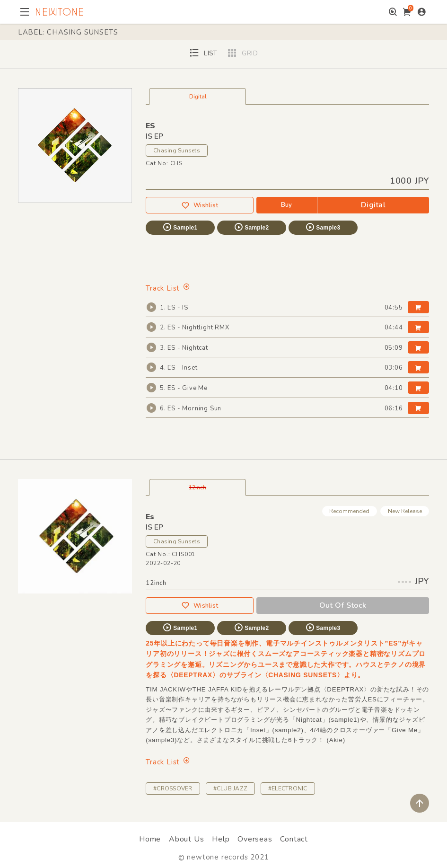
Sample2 (251, 227)
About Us (186, 839)
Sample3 (323, 227)
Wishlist (200, 206)
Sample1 (180, 227)
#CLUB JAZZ (230, 788)
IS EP (154, 527)
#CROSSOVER (173, 788)
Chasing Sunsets (177, 151)
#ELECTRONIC (288, 788)
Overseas (255, 839)
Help (221, 839)
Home (150, 839)
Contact (294, 839)
